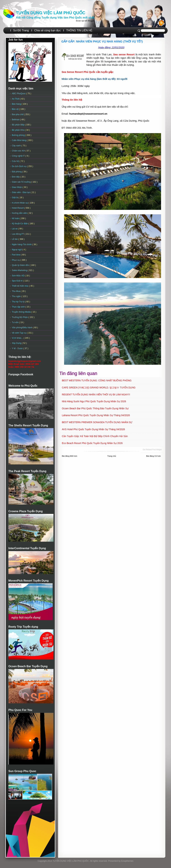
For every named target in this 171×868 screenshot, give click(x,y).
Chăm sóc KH (19, 151)
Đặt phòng (17, 172)
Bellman (16, 120)
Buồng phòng (19, 135)
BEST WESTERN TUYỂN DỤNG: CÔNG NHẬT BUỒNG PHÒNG (97, 380)
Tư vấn (16, 322)
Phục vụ (16, 260)
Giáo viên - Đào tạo (21, 192)
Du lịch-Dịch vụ (19, 166)
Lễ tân (15, 239)
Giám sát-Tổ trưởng (22, 182)
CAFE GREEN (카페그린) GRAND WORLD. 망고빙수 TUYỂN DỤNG (99, 387)
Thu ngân (17, 296)
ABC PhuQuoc (19, 94)
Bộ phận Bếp (18, 125)
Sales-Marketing (20, 270)
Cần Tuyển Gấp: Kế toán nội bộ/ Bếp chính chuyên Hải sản (95, 436)
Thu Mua (16, 291)
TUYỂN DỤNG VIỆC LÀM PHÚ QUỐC (51, 13)
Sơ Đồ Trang (21, 30)
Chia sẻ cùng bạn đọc (47, 30)
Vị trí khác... (18, 338)
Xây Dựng (17, 343)
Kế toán (16, 218)
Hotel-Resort (18, 208)
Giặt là (15, 198)
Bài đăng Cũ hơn (153, 456)
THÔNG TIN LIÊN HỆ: (79, 30)
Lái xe (15, 229)
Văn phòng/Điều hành (22, 328)
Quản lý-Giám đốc (21, 265)
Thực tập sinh (19, 307)
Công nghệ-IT (19, 156)
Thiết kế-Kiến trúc (20, 286)
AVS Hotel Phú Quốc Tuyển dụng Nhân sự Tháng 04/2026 (93, 429)
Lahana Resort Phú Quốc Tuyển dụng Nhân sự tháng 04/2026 (96, 415)
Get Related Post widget (152, 450)
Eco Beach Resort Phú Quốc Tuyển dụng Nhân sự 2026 (92, 443)
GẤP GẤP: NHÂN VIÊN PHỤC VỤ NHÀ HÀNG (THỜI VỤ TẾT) (102, 42)
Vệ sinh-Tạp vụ (19, 333)
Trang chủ (112, 456)
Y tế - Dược (18, 348)
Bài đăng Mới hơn (69, 456)
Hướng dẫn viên (20, 213)
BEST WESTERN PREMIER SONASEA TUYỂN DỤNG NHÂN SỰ (97, 422)
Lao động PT (18, 234)
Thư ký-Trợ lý (19, 302)
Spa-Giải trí (17, 281)
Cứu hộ (16, 161)
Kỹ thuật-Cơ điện (20, 224)
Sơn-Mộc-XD (18, 276)
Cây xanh (17, 146)
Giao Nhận (17, 187)
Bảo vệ (15, 109)
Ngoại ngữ (17, 250)
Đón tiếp (16, 177)
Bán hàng (17, 104)
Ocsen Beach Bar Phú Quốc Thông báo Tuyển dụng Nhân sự (95, 408)
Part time (16, 255)
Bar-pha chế (18, 114)
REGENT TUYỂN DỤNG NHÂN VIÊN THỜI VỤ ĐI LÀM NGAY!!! (96, 395)
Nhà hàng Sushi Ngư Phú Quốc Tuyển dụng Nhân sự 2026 (94, 401)
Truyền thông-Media (22, 312)
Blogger (91, 21)
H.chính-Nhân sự (20, 203)
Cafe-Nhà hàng (19, 140)
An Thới (16, 99)
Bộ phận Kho (18, 130)
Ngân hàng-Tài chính (22, 244)
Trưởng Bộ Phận (20, 317)
